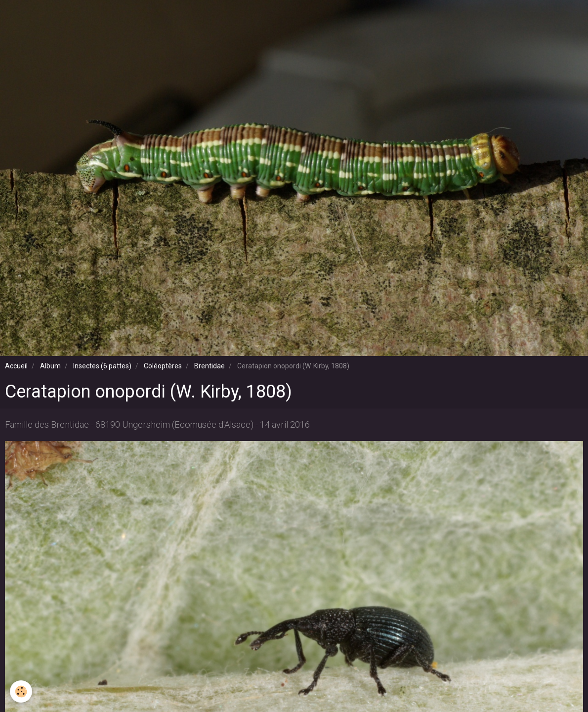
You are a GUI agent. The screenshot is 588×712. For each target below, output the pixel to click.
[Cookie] (21, 691)
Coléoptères (163, 366)
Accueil (16, 366)
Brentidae (210, 366)
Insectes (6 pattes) (102, 366)
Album (50, 366)
